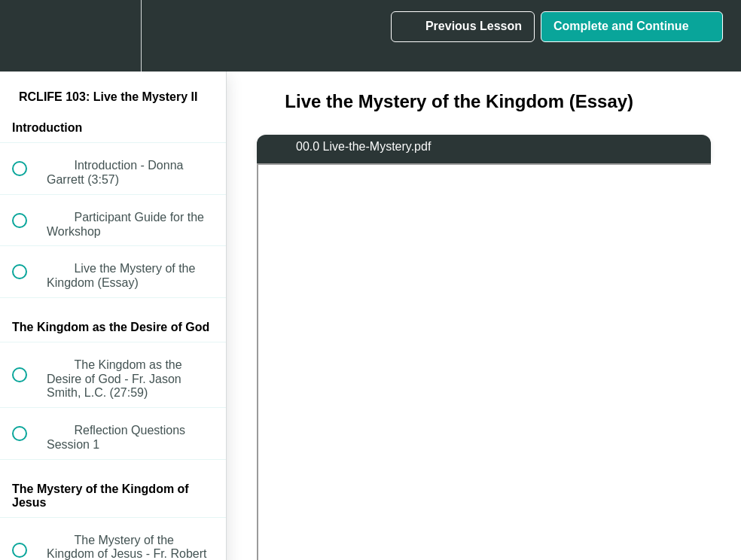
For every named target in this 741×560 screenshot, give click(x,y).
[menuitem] (113, 36)
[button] (28, 36)
